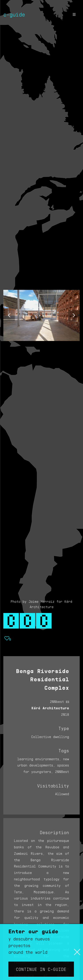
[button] (9, 315)
